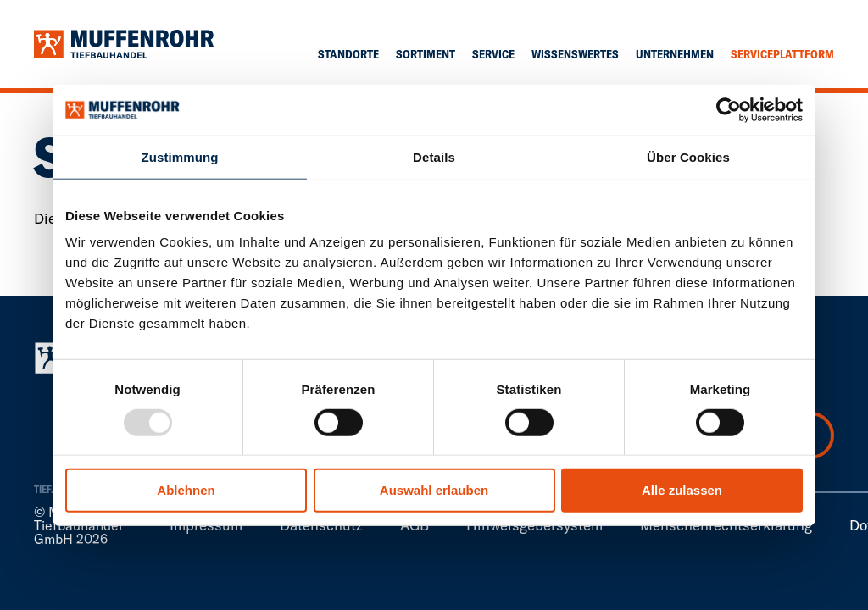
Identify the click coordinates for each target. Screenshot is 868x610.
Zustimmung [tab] (180, 157)
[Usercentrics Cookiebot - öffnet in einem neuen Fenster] (729, 110)
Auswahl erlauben (434, 490)
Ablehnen (186, 490)
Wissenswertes (575, 54)
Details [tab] (434, 157)
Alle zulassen (682, 490)
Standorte (348, 54)
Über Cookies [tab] (688, 157)
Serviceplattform (782, 54)
